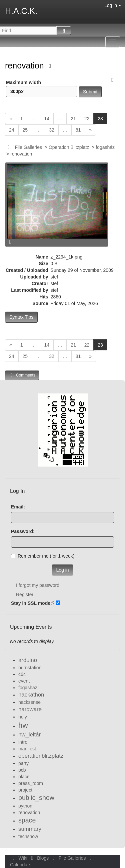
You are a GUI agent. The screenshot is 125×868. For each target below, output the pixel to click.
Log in (113, 5)
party (23, 763)
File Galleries (28, 147)
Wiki (19, 858)
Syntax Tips (21, 317)
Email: (18, 507)
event (24, 681)
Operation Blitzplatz (69, 147)
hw (23, 725)
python (25, 806)
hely (23, 717)
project (25, 790)
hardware (30, 709)
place (24, 777)
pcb (22, 770)
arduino (28, 660)
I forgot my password (38, 585)
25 (25, 130)
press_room (31, 783)
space (27, 820)
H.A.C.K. (21, 11)
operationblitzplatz (41, 756)
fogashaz (28, 688)
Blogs (39, 858)
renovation (26, 65)
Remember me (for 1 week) (43, 556)
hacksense (29, 702)
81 (78, 130)
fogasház (105, 147)
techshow (28, 836)
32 (52, 130)
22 (87, 119)
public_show (36, 798)
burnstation (30, 668)
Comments (22, 375)
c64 (22, 674)
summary (30, 829)
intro (23, 742)
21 (73, 119)
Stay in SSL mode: (31, 603)
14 (47, 119)
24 (12, 130)
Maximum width (42, 88)
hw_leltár (29, 735)
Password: (23, 531)
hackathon (31, 695)
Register (25, 595)
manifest (27, 749)
